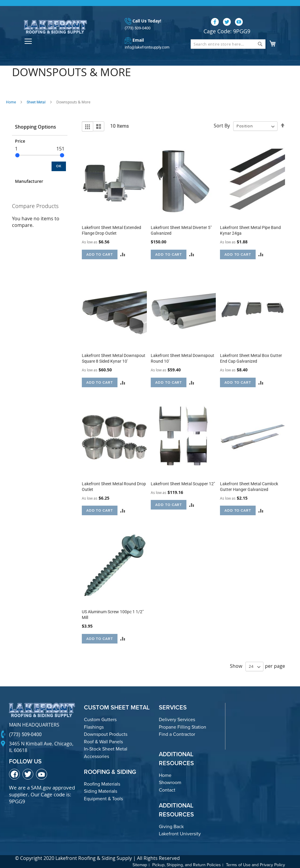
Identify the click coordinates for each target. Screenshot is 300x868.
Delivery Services (177, 719)
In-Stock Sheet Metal (106, 749)
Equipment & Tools (103, 799)
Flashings (94, 727)
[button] (123, 254)
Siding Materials (101, 791)
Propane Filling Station (183, 727)
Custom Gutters (100, 719)
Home (11, 102)
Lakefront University (180, 834)
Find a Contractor (177, 734)
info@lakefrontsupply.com (147, 47)
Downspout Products (106, 734)
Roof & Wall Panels (103, 742)
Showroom (170, 782)
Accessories (97, 756)
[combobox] (228, 44)
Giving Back (171, 826)
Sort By (222, 126)
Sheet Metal (36, 102)
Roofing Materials (102, 784)
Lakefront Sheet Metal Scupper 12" (183, 484)
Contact (167, 790)
